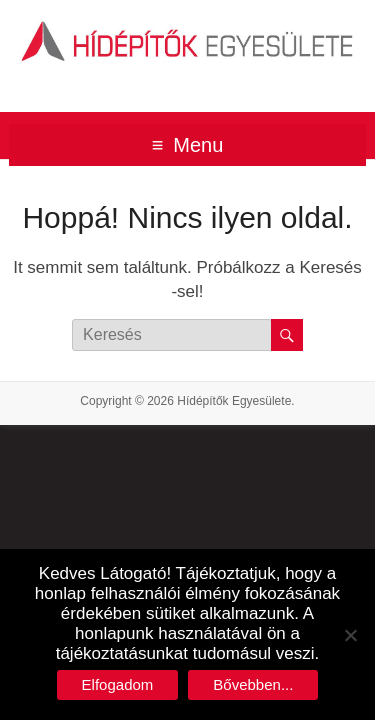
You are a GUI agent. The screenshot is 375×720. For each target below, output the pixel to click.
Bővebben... (253, 684)
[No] (350, 635)
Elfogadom (118, 684)
